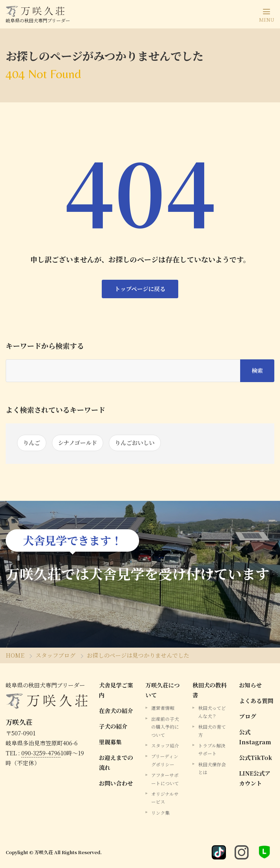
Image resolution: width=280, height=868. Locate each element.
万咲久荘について (163, 690)
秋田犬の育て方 (212, 731)
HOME (15, 655)
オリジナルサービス (165, 798)
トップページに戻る (140, 289)
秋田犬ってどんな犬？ (212, 712)
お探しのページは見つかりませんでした (138, 655)
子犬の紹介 (113, 726)
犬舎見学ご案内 (116, 690)
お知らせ (250, 685)
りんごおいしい (135, 443)
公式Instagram (255, 737)
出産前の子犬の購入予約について (165, 727)
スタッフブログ (56, 655)
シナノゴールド (78, 443)
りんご (32, 443)
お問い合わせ (116, 783)
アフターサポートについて (165, 779)
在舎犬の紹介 (116, 711)
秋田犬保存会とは (212, 768)
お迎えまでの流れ (116, 763)
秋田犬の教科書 (210, 690)
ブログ (248, 716)
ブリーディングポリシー (165, 760)
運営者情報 (163, 708)
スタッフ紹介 (165, 746)
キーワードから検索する (45, 346)
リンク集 (160, 813)
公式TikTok (256, 758)
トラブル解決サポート (212, 749)
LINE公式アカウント (255, 778)
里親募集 (110, 742)
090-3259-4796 (41, 753)
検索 (257, 371)
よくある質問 (256, 701)
